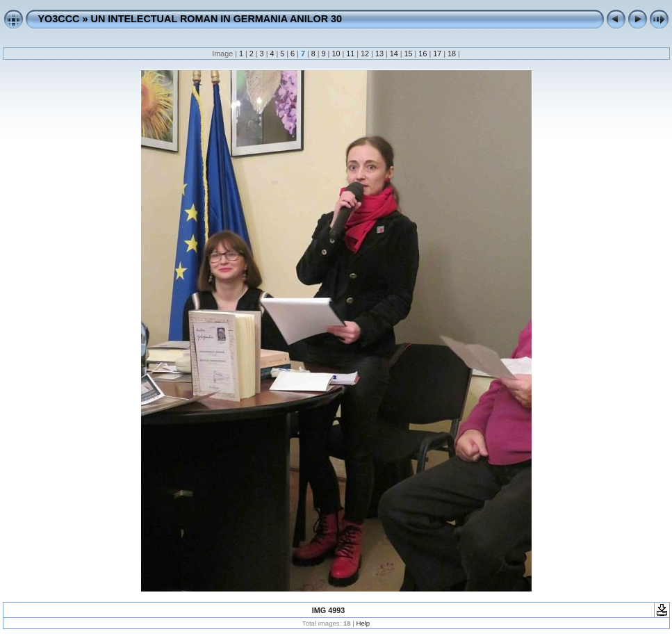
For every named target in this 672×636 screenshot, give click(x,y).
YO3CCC (59, 19)
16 (423, 54)
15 (409, 54)
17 (437, 54)
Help (363, 623)
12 (365, 54)
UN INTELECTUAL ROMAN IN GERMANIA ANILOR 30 (216, 19)
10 (336, 54)
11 (350, 54)
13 (379, 54)
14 (394, 54)
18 (452, 54)
